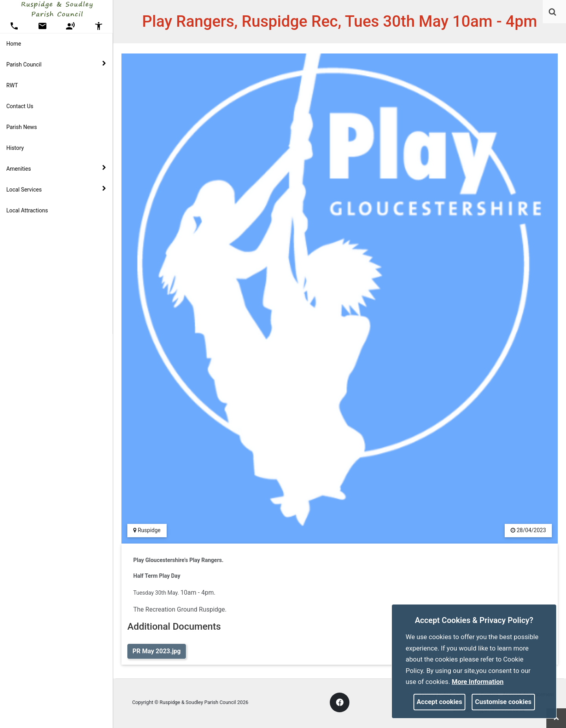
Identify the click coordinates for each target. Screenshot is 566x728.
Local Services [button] (56, 189)
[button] (553, 13)
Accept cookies (439, 702)
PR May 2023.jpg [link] (157, 651)
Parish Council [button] (56, 64)
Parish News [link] (22, 127)
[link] (552, 12)
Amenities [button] (56, 168)
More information (478, 682)
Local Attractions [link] (27, 210)
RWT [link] (12, 85)
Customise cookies (504, 702)
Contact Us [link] (20, 106)
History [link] (15, 148)
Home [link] (14, 44)
